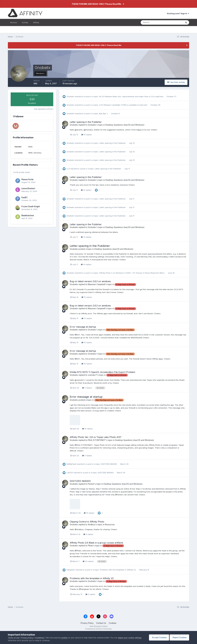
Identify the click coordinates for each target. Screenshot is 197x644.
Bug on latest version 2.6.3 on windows (90, 281)
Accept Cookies (158, 637)
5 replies (90, 594)
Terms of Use (14, 638)
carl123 (70, 473)
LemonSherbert (28, 188)
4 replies (87, 388)
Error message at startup (83, 327)
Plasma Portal (27, 179)
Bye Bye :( (104, 114)
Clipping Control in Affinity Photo (87, 522)
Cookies (113, 623)
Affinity (36, 22)
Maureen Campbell (96, 284)
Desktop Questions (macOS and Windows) (125, 125)
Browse (14, 22)
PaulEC (25, 197)
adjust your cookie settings (130, 638)
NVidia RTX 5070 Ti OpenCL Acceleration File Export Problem (102, 372)
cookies (64, 638)
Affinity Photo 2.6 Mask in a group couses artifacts (96, 543)
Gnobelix (70, 96)
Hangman (71, 570)
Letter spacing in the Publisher (86, 122)
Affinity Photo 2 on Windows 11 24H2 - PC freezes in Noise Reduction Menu (132, 273)
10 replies (87, 342)
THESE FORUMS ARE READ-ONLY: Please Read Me (96, 4)
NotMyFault (71, 464)
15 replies (87, 297)
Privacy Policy (87, 623)
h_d (68, 169)
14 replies (87, 135)
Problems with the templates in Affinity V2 (118, 570)
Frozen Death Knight (31, 206)
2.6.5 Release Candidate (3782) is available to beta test (123, 105)
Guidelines (40, 638)
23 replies (88, 561)
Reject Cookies (179, 637)
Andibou (92, 524)
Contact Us (101, 623)
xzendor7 (92, 375)
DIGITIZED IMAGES (109, 464)
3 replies (87, 456)
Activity (25, 22)
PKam (90, 546)
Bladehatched (28, 215)
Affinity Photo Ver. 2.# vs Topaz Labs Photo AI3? (96, 437)
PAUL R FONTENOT (97, 440)
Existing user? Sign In (178, 13)
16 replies (89, 513)
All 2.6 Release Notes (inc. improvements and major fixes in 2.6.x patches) (131, 96)
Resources (110, 524)
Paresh (91, 484)
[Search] (153, 22)
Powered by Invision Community (98, 629)
